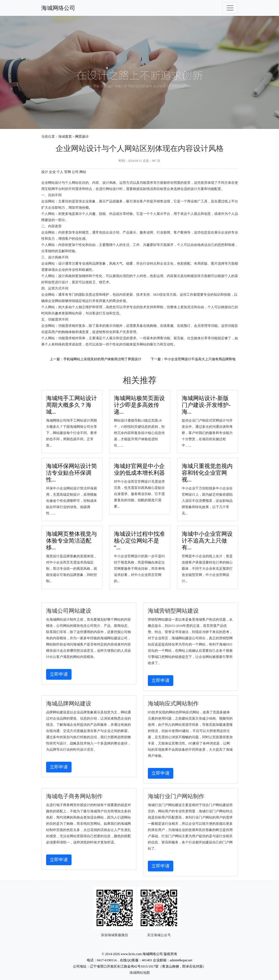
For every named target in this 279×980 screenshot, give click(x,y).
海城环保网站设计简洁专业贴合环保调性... (72, 473)
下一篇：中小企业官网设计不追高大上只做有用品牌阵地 (193, 359)
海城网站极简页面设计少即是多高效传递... (139, 405)
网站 (83, 172)
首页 (68, 137)
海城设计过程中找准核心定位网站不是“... (139, 541)
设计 (45, 172)
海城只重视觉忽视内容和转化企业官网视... (207, 473)
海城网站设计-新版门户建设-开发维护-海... (206, 405)
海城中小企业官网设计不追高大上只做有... (207, 541)
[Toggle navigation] (230, 8)
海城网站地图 (140, 973)
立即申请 (59, 674)
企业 (52, 172)
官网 (68, 172)
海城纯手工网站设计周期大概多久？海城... (72, 405)
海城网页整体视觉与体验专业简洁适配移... (72, 541)
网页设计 (82, 137)
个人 (60, 172)
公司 (75, 172)
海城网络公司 (58, 8)
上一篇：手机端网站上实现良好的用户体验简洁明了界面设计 (96, 359)
